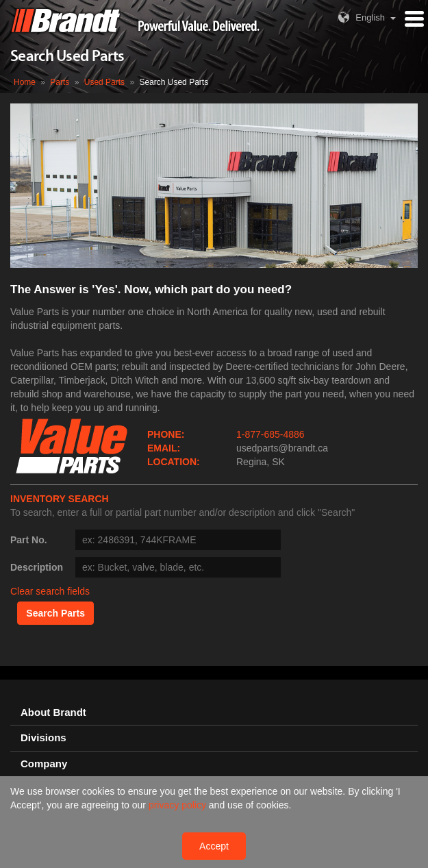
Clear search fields (50, 591)
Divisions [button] (43, 738)
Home (25, 82)
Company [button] (44, 764)
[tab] (214, 713)
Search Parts (55, 613)
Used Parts (104, 82)
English (360, 17)
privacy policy (179, 805)
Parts (60, 82)
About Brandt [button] (53, 712)
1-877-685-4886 (270, 434)
